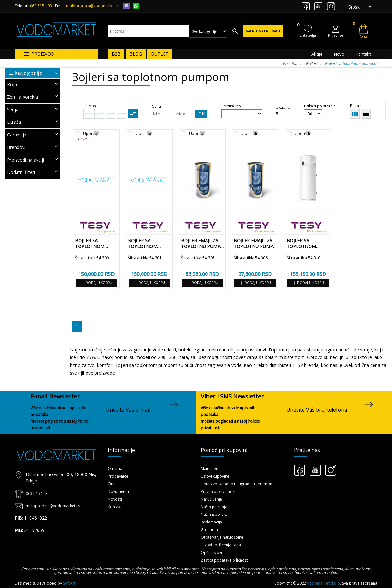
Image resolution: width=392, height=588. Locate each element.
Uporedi (91, 134)
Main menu (211, 469)
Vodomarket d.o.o (324, 583)
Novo (339, 54)
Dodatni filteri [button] (33, 172)
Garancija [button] (33, 134)
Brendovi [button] (33, 147)
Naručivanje (211, 499)
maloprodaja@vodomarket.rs (93, 6)
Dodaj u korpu (96, 283)
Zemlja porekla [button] (33, 97)
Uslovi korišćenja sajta (221, 545)
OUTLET (160, 54)
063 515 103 (41, 6)
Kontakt (363, 54)
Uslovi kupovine (215, 476)
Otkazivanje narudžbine (222, 537)
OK (201, 114)
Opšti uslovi (211, 553)
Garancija (209, 530)
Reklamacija (211, 522)
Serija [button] (33, 109)
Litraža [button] (33, 122)
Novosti (115, 499)
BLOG (136, 54)
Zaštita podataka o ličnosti (225, 560)
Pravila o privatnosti (219, 491)
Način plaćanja (214, 507)
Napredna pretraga (263, 31)
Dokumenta (118, 491)
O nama (115, 469)
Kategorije (28, 73)
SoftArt (69, 583)
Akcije (317, 54)
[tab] (33, 85)
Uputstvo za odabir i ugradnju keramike (237, 484)
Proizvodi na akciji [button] (33, 159)
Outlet (113, 484)
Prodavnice (118, 476)
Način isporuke (214, 514)
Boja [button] (33, 84)
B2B (116, 54)
